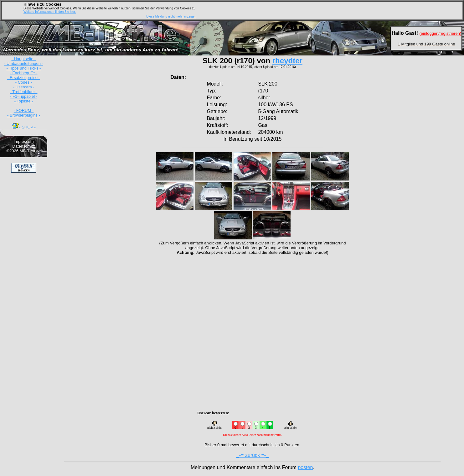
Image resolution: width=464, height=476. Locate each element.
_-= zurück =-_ (253, 455)
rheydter (287, 61)
